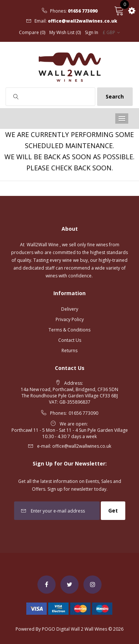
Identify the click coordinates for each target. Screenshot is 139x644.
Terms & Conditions (69, 330)
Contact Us (70, 340)
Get (113, 510)
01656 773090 (83, 11)
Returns (69, 351)
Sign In (92, 33)
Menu (122, 119)
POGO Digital (56, 629)
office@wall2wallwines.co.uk (82, 21)
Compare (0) (32, 33)
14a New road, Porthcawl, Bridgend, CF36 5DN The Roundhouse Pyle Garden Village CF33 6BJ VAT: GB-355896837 (69, 396)
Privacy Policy (70, 319)
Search (115, 96)
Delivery (70, 309)
